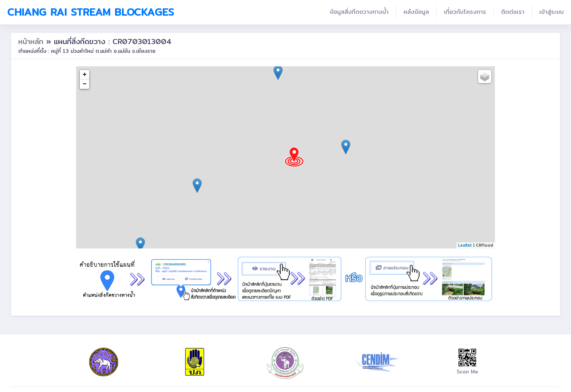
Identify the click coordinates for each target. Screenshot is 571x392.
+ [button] (85, 75)
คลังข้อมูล (416, 12)
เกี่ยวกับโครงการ (465, 12)
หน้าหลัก (32, 41)
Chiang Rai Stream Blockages (91, 12)
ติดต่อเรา (513, 12)
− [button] (85, 84)
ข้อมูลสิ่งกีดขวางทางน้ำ (359, 12)
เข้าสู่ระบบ (552, 12)
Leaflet (465, 245)
